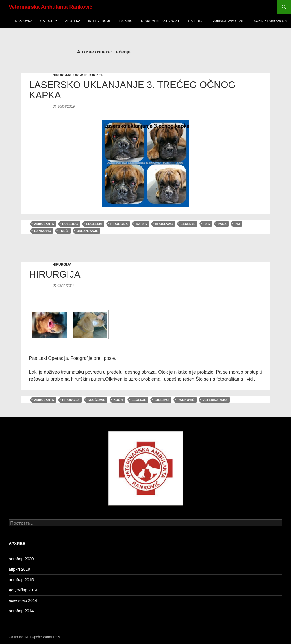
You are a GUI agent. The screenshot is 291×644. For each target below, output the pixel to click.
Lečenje (188, 224)
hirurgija (62, 75)
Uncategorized (88, 75)
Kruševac (164, 224)
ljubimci (162, 400)
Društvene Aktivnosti (161, 21)
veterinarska (215, 400)
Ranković (43, 231)
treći (64, 231)
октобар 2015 (21, 580)
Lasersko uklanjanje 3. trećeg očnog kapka (132, 90)
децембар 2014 (23, 590)
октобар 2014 (21, 611)
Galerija (196, 21)
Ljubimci (126, 21)
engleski (94, 224)
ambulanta (44, 224)
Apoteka (73, 21)
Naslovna (24, 21)
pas (207, 224)
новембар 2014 (23, 600)
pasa (222, 224)
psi (237, 224)
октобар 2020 (21, 559)
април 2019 (19, 569)
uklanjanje (87, 231)
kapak (141, 224)
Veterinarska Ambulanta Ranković (50, 7)
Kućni (119, 400)
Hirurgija (55, 274)
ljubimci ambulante (229, 21)
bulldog (70, 224)
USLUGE (47, 21)
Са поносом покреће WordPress (34, 637)
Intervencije (100, 21)
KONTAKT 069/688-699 (270, 21)
